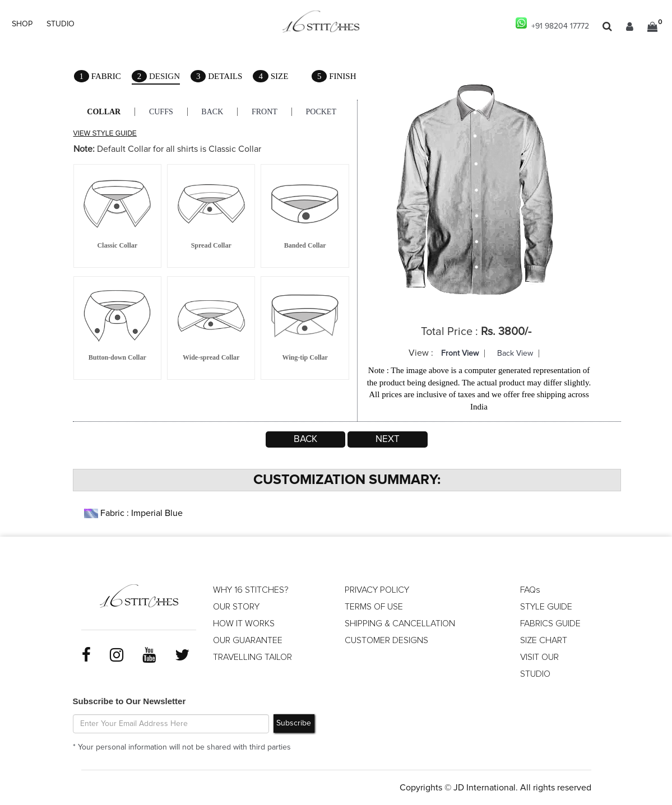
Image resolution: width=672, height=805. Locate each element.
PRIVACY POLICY (377, 590)
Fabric (98, 76)
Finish (334, 76)
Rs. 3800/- (506, 332)
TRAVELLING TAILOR (252, 657)
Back (213, 112)
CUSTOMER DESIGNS (386, 640)
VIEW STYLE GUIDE (105, 133)
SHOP (22, 24)
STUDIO (61, 24)
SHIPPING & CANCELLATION (400, 623)
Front (265, 112)
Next (388, 439)
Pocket (322, 112)
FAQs (530, 590)
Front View (460, 353)
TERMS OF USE (374, 607)
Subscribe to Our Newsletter (129, 701)
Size (271, 76)
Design (156, 77)
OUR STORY (236, 607)
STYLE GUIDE (546, 607)
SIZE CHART (544, 640)
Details (217, 76)
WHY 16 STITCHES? (251, 590)
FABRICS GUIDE (550, 623)
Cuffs (161, 112)
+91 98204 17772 (552, 24)
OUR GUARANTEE (248, 640)
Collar (104, 112)
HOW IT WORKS (244, 623)
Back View (515, 353)
